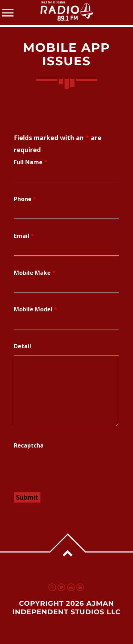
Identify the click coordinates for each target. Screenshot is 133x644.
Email (24, 236)
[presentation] (68, 468)
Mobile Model (35, 309)
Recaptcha (29, 445)
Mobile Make (35, 273)
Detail (23, 346)
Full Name (31, 162)
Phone (25, 199)
